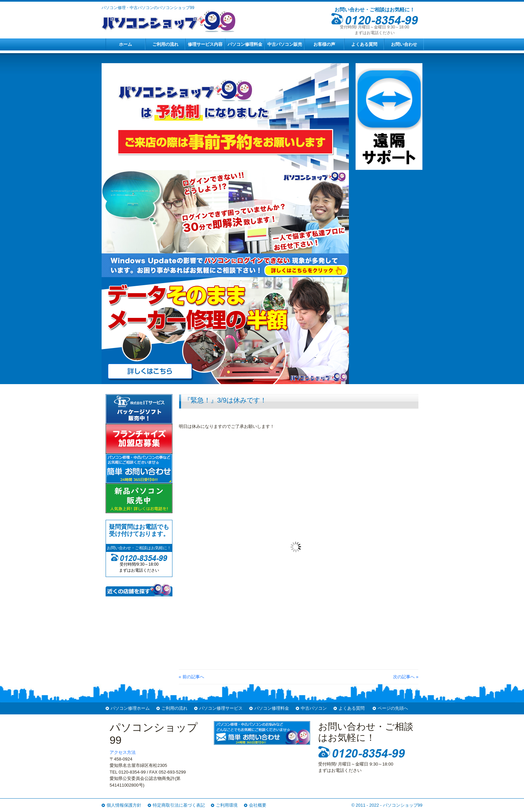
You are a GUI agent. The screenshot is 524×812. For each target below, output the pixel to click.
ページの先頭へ (393, 708)
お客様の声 (324, 44)
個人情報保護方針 (124, 805)
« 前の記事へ (191, 677)
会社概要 (258, 805)
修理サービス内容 (205, 44)
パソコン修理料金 (245, 44)
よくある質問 (364, 44)
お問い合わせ (404, 44)
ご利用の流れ (165, 44)
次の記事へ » (406, 677)
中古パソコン (314, 708)
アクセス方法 (123, 752)
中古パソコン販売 (285, 44)
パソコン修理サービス (221, 708)
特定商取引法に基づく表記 (179, 805)
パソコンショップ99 (403, 805)
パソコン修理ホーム (130, 708)
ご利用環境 (227, 805)
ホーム (125, 44)
